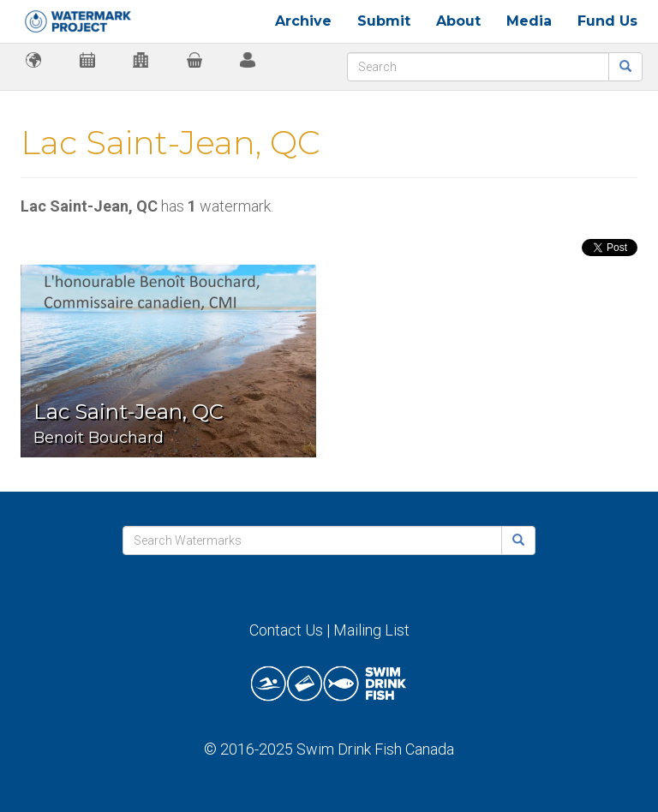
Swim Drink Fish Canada (375, 749)
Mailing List (371, 630)
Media (529, 21)
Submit (384, 21)
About (458, 21)
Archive (303, 21)
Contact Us (286, 630)
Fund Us (607, 21)
